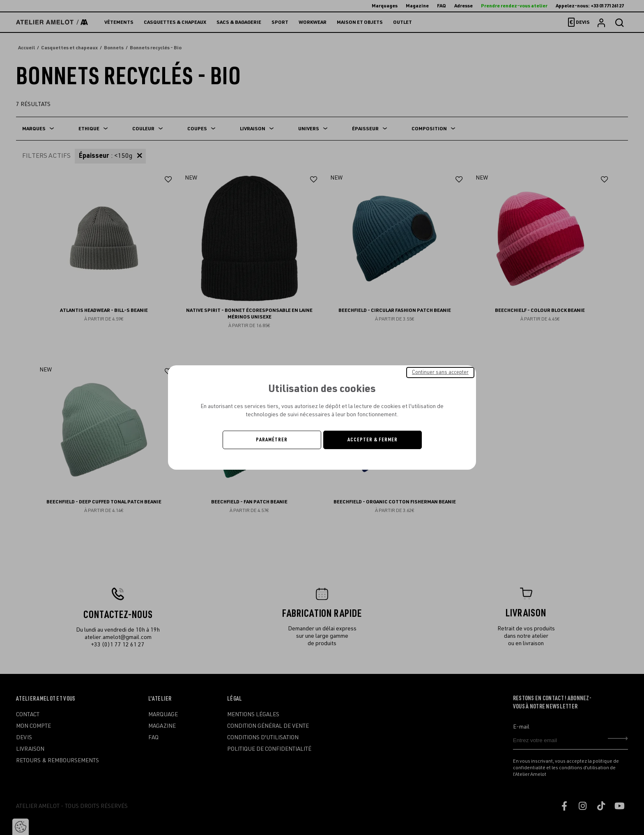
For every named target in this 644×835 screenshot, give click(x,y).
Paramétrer (272, 440)
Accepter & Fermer (373, 440)
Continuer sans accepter (440, 372)
